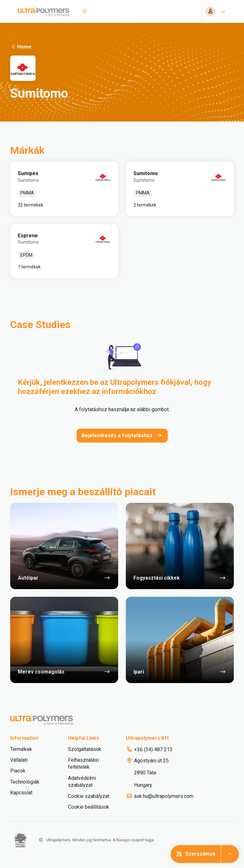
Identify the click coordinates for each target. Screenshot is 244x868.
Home (21, 47)
